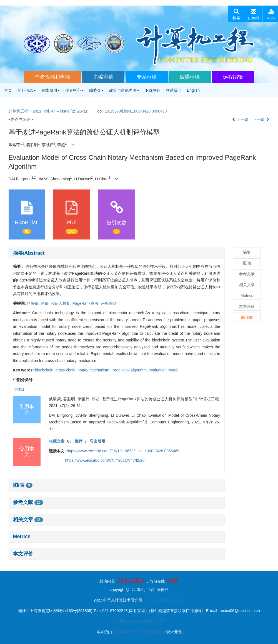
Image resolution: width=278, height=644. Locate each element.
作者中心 (74, 90)
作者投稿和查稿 (52, 77)
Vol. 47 (50, 111)
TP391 (19, 389)
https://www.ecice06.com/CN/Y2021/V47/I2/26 (105, 460)
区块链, (34, 303)
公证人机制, (62, 303)
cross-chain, (67, 370)
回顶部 (247, 317)
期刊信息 (27, 90)
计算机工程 (18, 111)
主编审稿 (103, 77)
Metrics (22, 536)
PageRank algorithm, (130, 370)
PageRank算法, (86, 303)
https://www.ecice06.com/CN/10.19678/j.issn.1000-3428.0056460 (123, 451)
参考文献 (28, 502)
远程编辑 (233, 77)
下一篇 (261, 119)
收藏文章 (57, 441)
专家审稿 (147, 77)
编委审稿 (190, 77)
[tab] (117, 253)
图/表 (23, 485)
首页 (8, 90)
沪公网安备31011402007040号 (139, 621)
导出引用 (97, 441)
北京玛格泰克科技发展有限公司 (139, 632)
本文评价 (23, 554)
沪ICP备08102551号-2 (165, 600)
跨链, (46, 303)
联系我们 (174, 90)
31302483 (131, 580)
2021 (37, 111)
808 (172, 580)
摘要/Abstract (29, 253)
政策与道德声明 (124, 90)
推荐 (79, 441)
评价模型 (108, 303)
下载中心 (152, 90)
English (193, 90)
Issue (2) (67, 111)
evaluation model (164, 370)
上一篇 (240, 119)
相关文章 (28, 520)
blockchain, (45, 370)
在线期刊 (51, 90)
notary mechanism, (94, 370)
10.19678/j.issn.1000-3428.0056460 (136, 111)
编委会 (96, 90)
